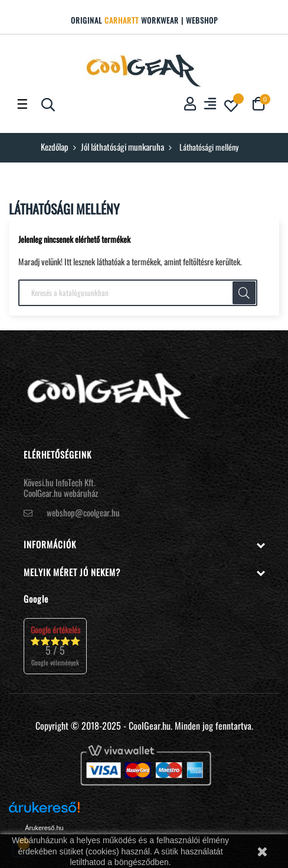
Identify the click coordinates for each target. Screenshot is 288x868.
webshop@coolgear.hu (83, 512)
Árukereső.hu (44, 828)
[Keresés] (138, 293)
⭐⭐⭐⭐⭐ (55, 646)
